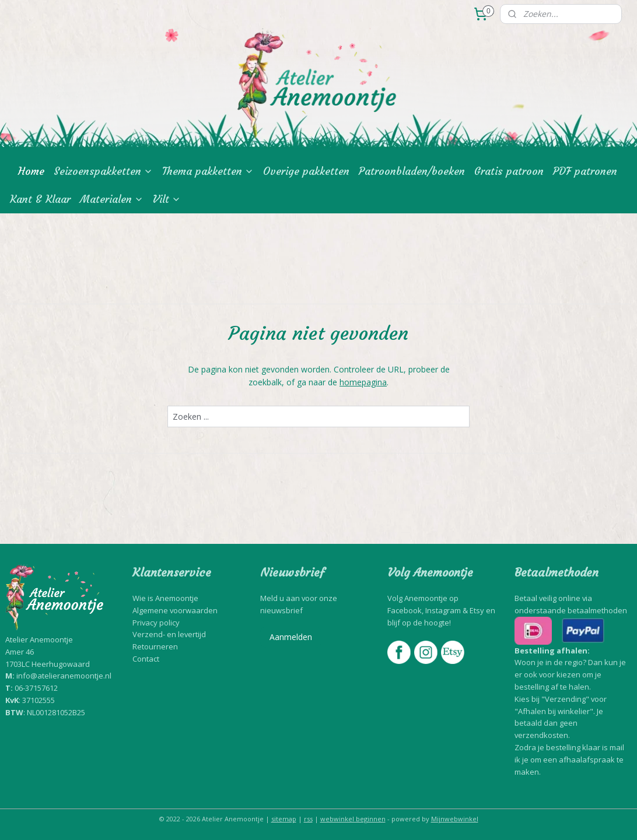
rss (308, 819)
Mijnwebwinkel (455, 819)
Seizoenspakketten (103, 171)
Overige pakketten (306, 171)
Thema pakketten (208, 171)
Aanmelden (291, 637)
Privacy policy (156, 623)
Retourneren (155, 646)
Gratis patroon (509, 171)
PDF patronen (585, 171)
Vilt (167, 199)
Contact (146, 659)
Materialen (112, 199)
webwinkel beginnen (353, 819)
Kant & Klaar (40, 199)
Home (31, 171)
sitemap (284, 819)
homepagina (363, 383)
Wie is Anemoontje (165, 598)
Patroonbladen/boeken (412, 171)
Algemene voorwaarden (175, 610)
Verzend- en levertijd (169, 634)
